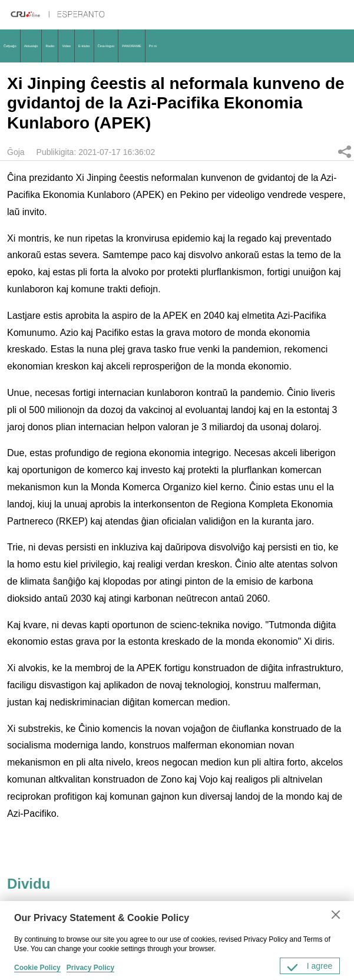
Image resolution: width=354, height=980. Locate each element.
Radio (50, 46)
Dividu (345, 151)
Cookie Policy (37, 968)
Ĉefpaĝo (10, 46)
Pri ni (153, 46)
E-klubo (84, 46)
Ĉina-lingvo (106, 46)
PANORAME (131, 46)
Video (66, 46)
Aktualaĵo (31, 46)
